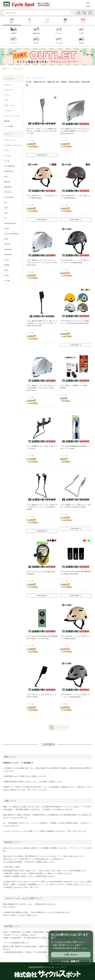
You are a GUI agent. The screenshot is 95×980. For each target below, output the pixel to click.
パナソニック (10, 140)
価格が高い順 (53, 82)
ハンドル (8, 111)
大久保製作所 (10, 166)
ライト (7, 95)
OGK (6, 239)
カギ (6, 100)
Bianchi (7, 182)
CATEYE (8, 192)
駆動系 (7, 121)
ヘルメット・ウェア (12, 116)
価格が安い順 (39, 82)
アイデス (8, 156)
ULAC (7, 260)
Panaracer (8, 249)
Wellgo (7, 265)
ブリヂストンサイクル (13, 145)
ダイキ (7, 161)
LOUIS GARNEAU (11, 234)
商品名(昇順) (74, 82)
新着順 (64, 82)
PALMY (7, 244)
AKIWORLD (9, 171)
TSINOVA (8, 255)
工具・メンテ (10, 105)
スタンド (8, 85)
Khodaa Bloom (10, 223)
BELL (6, 176)
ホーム (6, 69)
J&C (6, 213)
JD (5, 218)
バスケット (9, 90)
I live (6, 208)
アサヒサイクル (18, 69)
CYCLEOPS (9, 197)
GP (6, 202)
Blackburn (8, 187)
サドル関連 (9, 126)
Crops (7, 275)
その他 (7, 281)
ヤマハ (7, 150)
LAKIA (7, 229)
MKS (6, 270)
